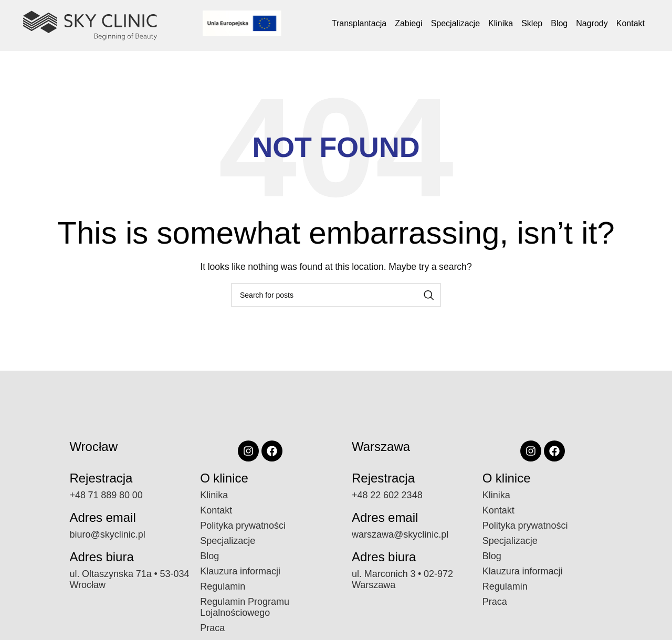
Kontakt (631, 23)
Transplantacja (359, 23)
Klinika (501, 23)
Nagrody (592, 23)
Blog (559, 23)
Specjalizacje (455, 23)
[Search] (336, 295)
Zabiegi (408, 23)
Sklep (532, 23)
